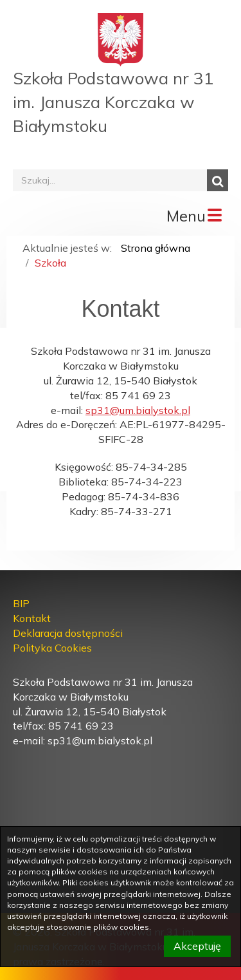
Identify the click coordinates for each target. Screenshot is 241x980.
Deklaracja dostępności (68, 633)
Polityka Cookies (52, 648)
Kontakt (32, 618)
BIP (21, 603)
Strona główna (156, 248)
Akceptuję (197, 946)
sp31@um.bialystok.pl (138, 410)
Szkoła (50, 263)
